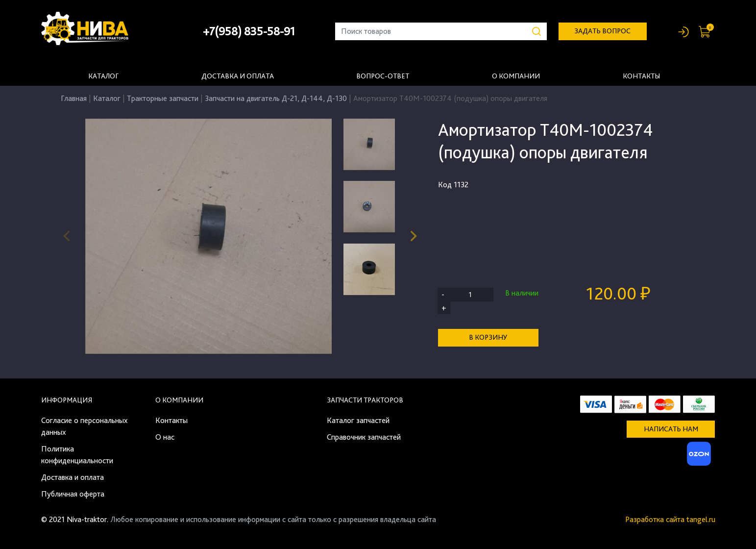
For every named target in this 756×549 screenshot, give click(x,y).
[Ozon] (698, 457)
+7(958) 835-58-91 (249, 31)
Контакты (641, 76)
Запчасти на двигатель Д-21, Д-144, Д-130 (276, 98)
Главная (74, 98)
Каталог (103, 76)
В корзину (488, 337)
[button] (414, 236)
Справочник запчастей (364, 437)
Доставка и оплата (238, 76)
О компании (516, 76)
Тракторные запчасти (163, 98)
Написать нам (671, 429)
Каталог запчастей (358, 420)
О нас (165, 437)
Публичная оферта (73, 494)
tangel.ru (701, 519)
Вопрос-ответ (383, 76)
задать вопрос (602, 31)
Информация (67, 400)
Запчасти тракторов (365, 400)
